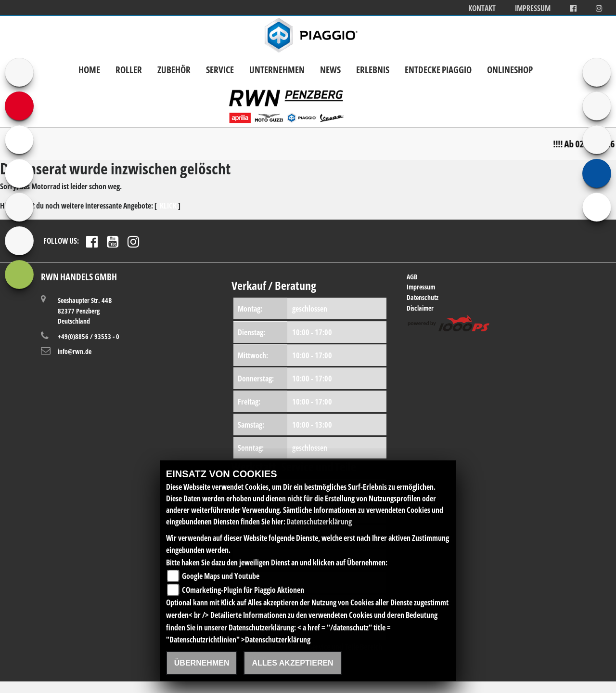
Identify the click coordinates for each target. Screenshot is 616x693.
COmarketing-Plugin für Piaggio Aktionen (243, 590)
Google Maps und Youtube (221, 576)
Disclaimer (420, 308)
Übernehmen (202, 663)
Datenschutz (423, 297)
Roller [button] (129, 70)
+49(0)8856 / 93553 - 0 (89, 336)
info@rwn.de (75, 351)
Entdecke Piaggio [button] (438, 70)
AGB (412, 277)
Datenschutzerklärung (319, 522)
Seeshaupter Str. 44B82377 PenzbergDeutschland (85, 310)
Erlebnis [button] (373, 70)
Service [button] (220, 70)
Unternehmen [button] (277, 70)
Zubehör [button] (174, 70)
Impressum (533, 8)
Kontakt (482, 8)
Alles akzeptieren (292, 663)
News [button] (330, 70)
